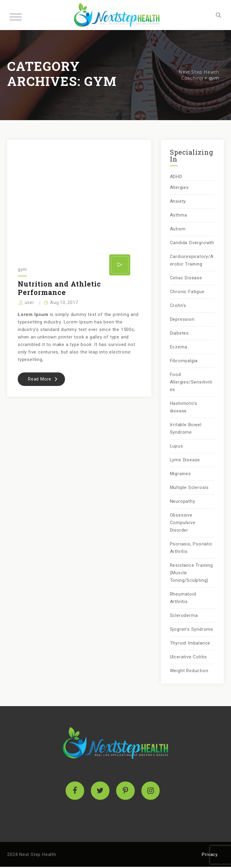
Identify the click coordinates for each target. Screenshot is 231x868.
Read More (46, 381)
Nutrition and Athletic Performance (59, 288)
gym (22, 269)
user (29, 302)
